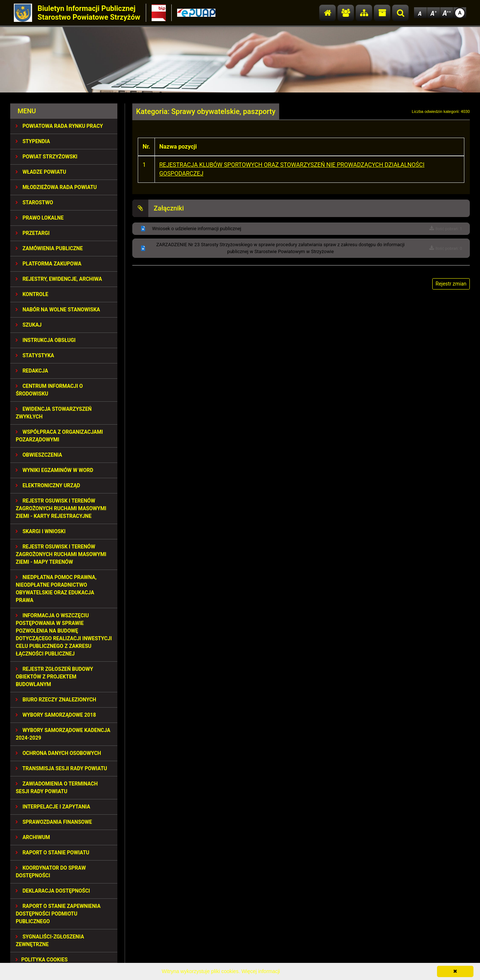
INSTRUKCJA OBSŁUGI (46, 340)
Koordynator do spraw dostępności (51, 872)
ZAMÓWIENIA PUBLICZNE (49, 248)
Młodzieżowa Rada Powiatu (56, 187)
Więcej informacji (261, 971)
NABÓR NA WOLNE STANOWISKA (58, 310)
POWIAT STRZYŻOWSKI (46, 157)
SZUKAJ (29, 325)
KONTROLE (32, 294)
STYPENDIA (33, 141)
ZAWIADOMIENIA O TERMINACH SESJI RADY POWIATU (57, 788)
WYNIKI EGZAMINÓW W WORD (54, 470)
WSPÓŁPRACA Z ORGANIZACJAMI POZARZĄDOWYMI (59, 436)
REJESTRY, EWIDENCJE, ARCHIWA (59, 279)
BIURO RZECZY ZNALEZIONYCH (56, 700)
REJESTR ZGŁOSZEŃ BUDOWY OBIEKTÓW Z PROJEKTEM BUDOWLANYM (54, 677)
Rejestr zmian (451, 284)
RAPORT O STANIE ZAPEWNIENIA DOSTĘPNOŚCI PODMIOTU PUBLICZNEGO (58, 914)
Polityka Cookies (42, 960)
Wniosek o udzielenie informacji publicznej (197, 229)
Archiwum (33, 837)
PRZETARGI (33, 233)
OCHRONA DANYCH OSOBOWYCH (58, 753)
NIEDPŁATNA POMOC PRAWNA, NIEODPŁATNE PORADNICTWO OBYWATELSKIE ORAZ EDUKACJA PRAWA (56, 589)
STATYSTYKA (35, 355)
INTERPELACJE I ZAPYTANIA (53, 807)
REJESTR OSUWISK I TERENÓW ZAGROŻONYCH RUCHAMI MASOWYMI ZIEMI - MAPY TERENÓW (61, 554)
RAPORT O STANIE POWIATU (52, 853)
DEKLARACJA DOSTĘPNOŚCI (53, 891)
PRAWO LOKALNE (40, 218)
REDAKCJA (32, 371)
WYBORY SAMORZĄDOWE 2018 (56, 715)
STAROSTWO (34, 202)
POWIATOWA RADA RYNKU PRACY (59, 126)
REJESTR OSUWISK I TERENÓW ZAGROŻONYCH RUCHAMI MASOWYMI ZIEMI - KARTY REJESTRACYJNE (61, 508)
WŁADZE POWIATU (41, 172)
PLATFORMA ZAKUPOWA (48, 264)
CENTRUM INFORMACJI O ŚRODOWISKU (49, 390)
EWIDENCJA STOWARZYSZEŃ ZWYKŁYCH (54, 413)
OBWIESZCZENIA (39, 455)
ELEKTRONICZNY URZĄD (48, 485)
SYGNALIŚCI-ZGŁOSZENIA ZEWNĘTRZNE (50, 940)
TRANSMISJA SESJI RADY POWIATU (61, 768)
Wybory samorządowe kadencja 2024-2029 (63, 734)
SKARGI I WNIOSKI (41, 531)
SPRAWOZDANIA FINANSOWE (54, 822)
